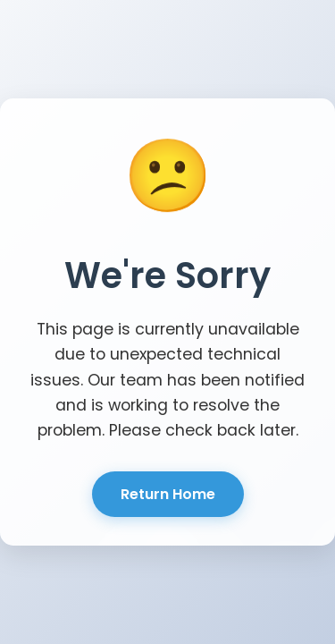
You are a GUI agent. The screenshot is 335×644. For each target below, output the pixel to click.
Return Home (168, 494)
